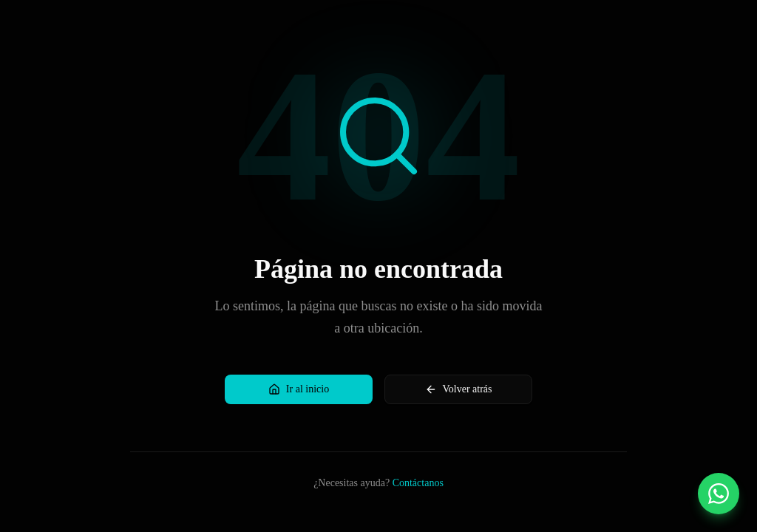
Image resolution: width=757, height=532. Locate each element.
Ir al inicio (299, 389)
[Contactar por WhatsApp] (719, 494)
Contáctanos (418, 483)
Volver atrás (459, 389)
